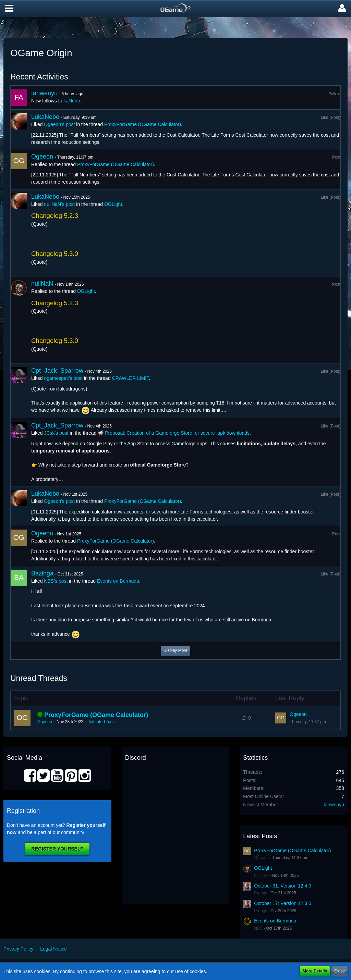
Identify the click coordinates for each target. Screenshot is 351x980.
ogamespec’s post (63, 378)
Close (340, 971)
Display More (175, 650)
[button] (9, 9)
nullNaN (42, 284)
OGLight (113, 204)
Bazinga (42, 573)
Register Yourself (57, 849)
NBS (258, 928)
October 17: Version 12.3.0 (283, 903)
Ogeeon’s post (59, 124)
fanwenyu (44, 93)
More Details (315, 971)
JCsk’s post (56, 433)
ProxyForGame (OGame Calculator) (143, 124)
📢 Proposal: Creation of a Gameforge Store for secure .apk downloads (174, 433)
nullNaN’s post (59, 204)
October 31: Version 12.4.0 (283, 886)
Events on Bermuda (118, 581)
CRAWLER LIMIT (131, 378)
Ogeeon (42, 157)
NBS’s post (56, 581)
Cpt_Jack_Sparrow (57, 371)
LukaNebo (69, 101)
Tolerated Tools (102, 722)
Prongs (261, 893)
